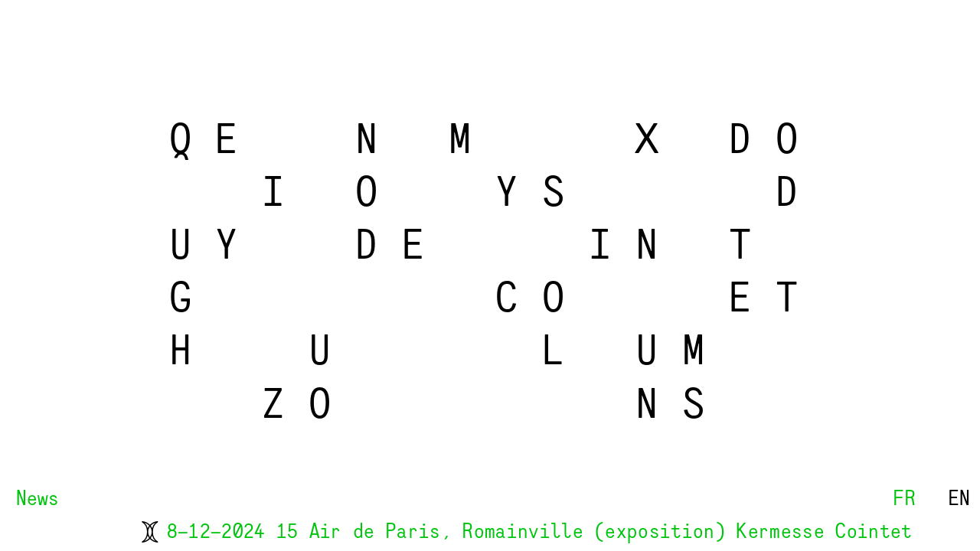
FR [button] (902, 500)
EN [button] (957, 500)
